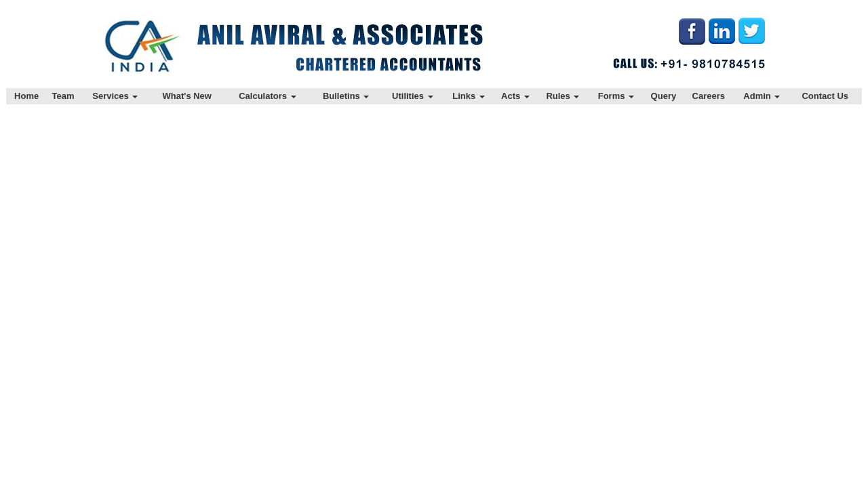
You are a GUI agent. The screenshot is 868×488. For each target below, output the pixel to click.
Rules (563, 96)
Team (63, 96)
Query (664, 96)
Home (26, 96)
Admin (762, 96)
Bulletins (346, 96)
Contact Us (825, 96)
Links (469, 96)
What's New (187, 96)
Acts (515, 96)
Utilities (413, 96)
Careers (709, 96)
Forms (616, 96)
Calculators (267, 96)
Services (115, 96)
